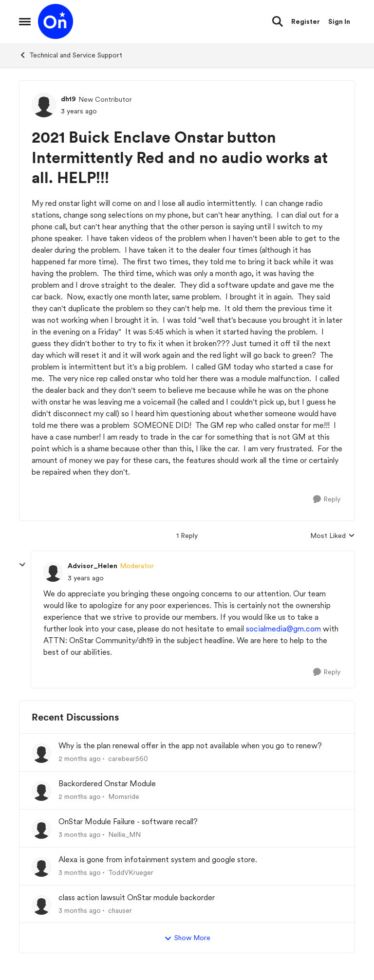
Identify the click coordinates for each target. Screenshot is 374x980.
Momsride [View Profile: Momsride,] (124, 796)
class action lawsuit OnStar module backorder (137, 897)
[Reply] (327, 499)
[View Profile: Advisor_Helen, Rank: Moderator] (53, 572)
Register (306, 21)
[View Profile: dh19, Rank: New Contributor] (44, 105)
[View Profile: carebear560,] (41, 753)
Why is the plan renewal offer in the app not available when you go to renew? (190, 746)
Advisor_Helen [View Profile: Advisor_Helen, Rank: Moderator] (93, 566)
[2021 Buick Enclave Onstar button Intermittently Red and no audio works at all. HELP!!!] (86, 578)
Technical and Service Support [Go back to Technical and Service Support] (71, 55)
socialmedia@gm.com (283, 629)
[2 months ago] (80, 759)
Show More (187, 938)
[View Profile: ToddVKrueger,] (41, 867)
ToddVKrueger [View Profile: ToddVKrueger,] (131, 872)
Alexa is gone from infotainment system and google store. (158, 860)
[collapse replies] (22, 565)
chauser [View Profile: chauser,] (120, 910)
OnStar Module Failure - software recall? (128, 822)
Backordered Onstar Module (107, 784)
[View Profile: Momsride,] (41, 791)
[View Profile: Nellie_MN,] (41, 829)
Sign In (339, 21)
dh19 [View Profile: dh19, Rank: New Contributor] (68, 99)
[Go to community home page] (56, 21)
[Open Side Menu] (25, 21)
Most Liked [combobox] (333, 536)
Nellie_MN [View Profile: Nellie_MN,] (124, 834)
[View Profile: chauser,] (41, 905)
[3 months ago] (80, 835)
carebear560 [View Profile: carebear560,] (128, 758)
